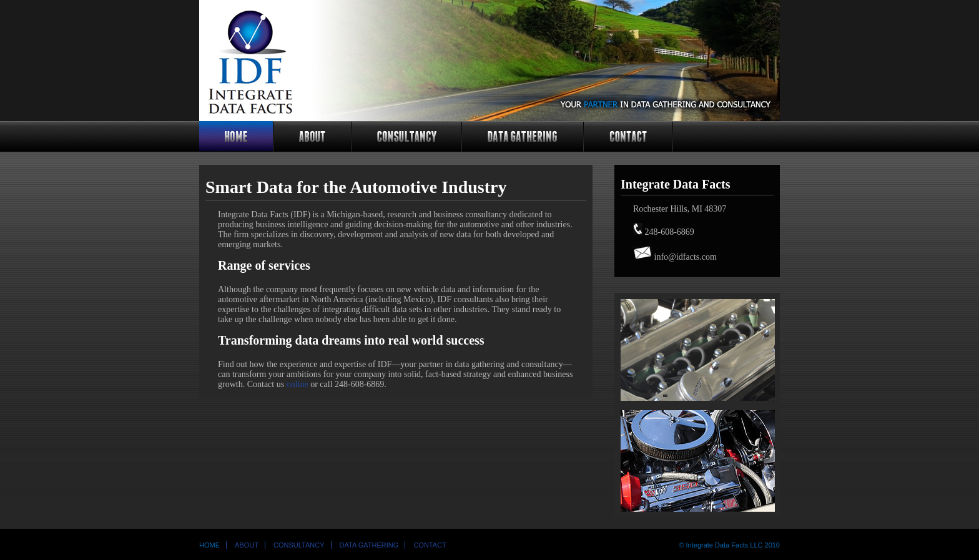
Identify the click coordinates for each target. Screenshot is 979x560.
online (298, 384)
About (247, 545)
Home (209, 545)
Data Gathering (369, 545)
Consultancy (299, 545)
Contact (430, 545)
